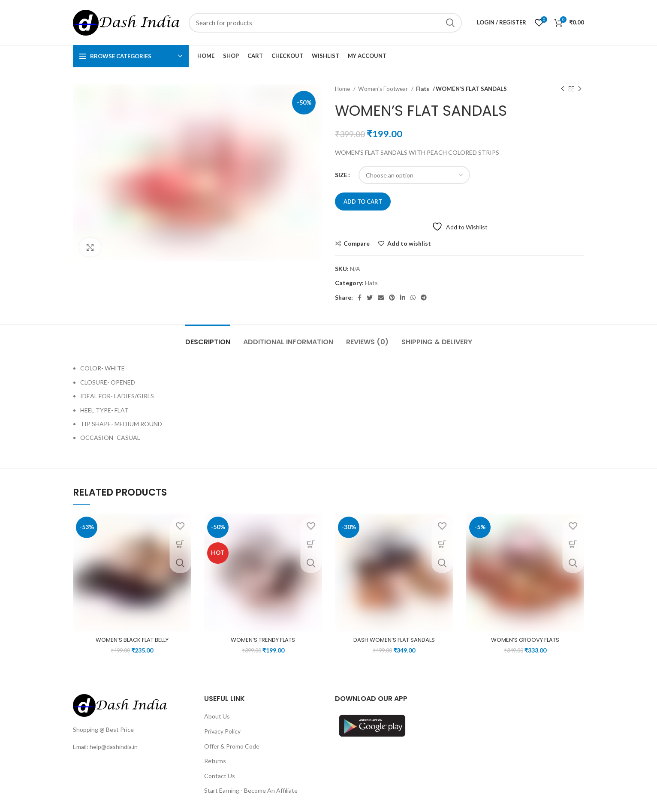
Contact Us (220, 776)
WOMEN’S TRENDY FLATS (263, 640)
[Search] (325, 23)
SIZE (341, 175)
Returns (215, 761)
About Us (217, 716)
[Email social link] (381, 298)
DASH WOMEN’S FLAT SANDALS (394, 640)
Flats (423, 89)
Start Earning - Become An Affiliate (251, 790)
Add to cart (363, 201)
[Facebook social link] (360, 298)
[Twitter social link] (370, 298)
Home (343, 89)
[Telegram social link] (424, 298)
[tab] (208, 338)
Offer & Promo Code (232, 746)
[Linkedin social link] (403, 298)
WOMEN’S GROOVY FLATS (525, 640)
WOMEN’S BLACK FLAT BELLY (132, 640)
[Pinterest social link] (392, 298)
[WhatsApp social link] (413, 298)
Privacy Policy (222, 731)
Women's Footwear (384, 89)
